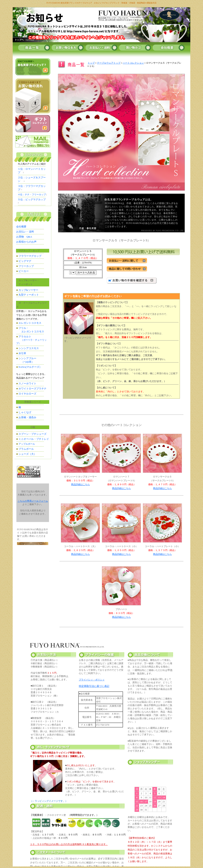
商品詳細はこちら (80, 484)
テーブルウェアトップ (109, 63)
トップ (91, 63)
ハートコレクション (133, 63)
